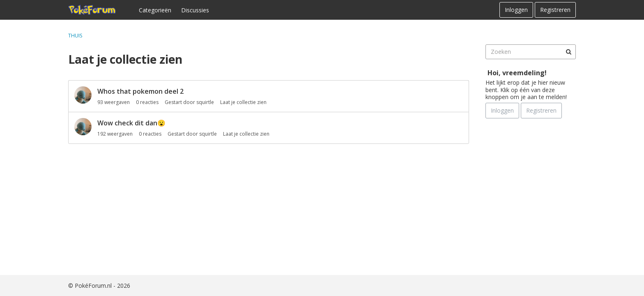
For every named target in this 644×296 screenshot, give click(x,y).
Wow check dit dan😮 (131, 123)
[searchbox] (531, 52)
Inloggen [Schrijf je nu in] (502, 110)
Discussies (195, 10)
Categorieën (155, 10)
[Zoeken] (568, 52)
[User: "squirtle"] (83, 95)
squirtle (205, 102)
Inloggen (516, 10)
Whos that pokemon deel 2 (140, 91)
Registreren (555, 10)
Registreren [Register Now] (541, 110)
